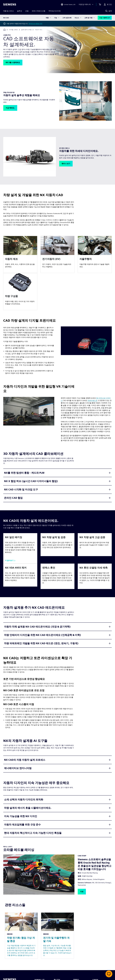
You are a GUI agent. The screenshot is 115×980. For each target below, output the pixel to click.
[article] (20, 254)
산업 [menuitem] (27, 11)
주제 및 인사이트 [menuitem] (55, 11)
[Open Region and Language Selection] (68, 4)
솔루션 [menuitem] (20, 11)
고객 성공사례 (67, 18)
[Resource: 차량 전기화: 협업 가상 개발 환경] (21, 936)
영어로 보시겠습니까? (35, 24)
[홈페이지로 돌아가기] (4, 30)
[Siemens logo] (10, 4)
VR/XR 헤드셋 (92, 401)
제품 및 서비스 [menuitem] (9, 11)
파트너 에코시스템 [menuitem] (39, 11)
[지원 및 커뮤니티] (86, 4)
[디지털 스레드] (13, 30)
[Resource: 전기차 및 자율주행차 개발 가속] (57, 936)
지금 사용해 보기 (105, 18)
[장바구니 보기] (100, 4)
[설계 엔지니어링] (26, 30)
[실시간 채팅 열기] (109, 974)
